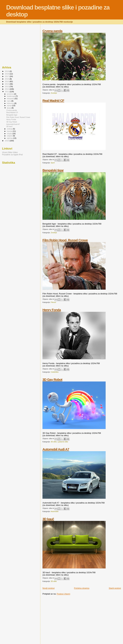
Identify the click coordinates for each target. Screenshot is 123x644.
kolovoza (11, 103)
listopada (11, 99)
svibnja (10, 129)
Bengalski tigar (53, 170)
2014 (7, 84)
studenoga (11, 96)
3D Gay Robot (52, 380)
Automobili (55, 511)
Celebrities (55, 372)
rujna (9, 101)
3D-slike (54, 442)
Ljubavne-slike (63, 442)
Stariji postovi (115, 588)
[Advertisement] (69, 620)
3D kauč (48, 519)
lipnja (9, 108)
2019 (7, 71)
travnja (10, 131)
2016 (7, 79)
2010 (7, 141)
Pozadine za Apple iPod (12, 155)
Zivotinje (54, 93)
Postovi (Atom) (63, 594)
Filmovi (53, 302)
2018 (7, 74)
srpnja (10, 106)
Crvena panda (52, 31)
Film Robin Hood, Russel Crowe (65, 240)
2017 (7, 76)
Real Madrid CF (53, 101)
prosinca (10, 94)
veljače (10, 136)
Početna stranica (82, 588)
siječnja (10, 138)
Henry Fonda (52, 310)
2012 (7, 89)
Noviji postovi (49, 588)
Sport (53, 163)
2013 (7, 86)
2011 (7, 91)
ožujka (10, 134)
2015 (7, 81)
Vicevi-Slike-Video (10, 152)
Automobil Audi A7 (56, 449)
